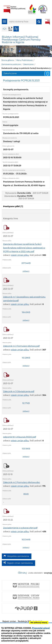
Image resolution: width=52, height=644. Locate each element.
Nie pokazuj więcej (39, 622)
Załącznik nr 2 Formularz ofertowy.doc (22, 482)
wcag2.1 (10, 29)
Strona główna (8, 60)
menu (4, 22)
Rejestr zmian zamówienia (20, 563)
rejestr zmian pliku (20, 255)
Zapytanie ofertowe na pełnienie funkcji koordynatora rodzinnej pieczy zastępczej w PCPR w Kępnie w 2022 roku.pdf (24, 248)
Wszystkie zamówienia (18, 556)
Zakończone (28, 64)
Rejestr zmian (9, 621)
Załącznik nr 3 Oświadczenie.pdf (19, 392)
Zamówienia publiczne (11, 64)
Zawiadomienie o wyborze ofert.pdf (20, 528)
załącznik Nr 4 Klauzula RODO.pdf (20, 437)
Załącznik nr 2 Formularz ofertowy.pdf (21, 346)
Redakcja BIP (24, 621)
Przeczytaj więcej (41, 628)
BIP (48, 22)
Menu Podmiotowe (24, 60)
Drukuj (23, 573)
